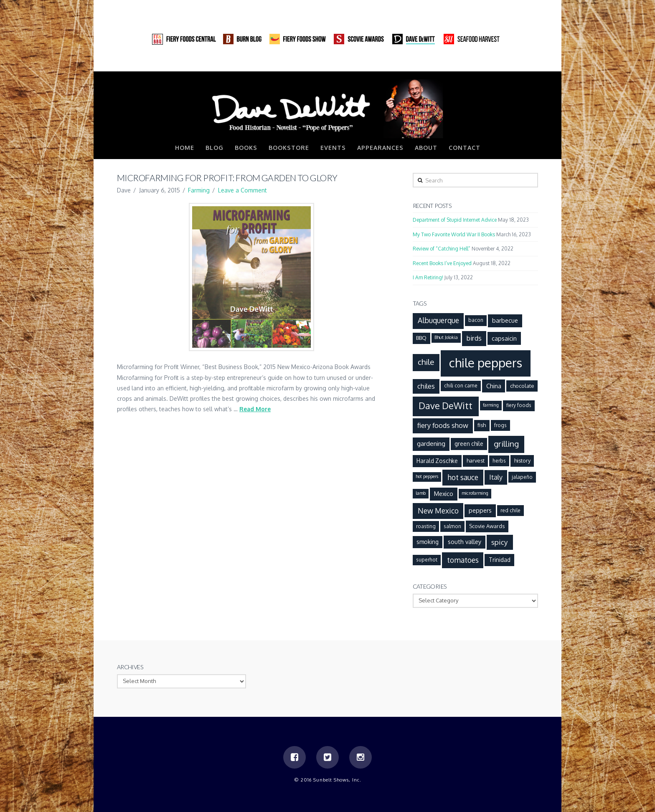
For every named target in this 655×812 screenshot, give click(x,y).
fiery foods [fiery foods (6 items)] (519, 405)
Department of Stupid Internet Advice (455, 220)
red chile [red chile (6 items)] (510, 510)
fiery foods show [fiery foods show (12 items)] (443, 425)
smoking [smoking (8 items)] (428, 542)
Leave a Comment (242, 190)
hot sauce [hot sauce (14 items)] (463, 477)
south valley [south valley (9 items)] (465, 541)
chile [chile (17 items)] (426, 362)
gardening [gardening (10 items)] (431, 443)
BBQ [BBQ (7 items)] (421, 338)
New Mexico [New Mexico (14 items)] (438, 511)
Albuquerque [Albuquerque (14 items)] (438, 320)
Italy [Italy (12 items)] (496, 477)
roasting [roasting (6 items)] (426, 526)
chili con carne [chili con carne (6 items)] (461, 386)
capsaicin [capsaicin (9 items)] (504, 338)
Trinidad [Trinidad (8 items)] (500, 560)
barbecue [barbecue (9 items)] (505, 320)
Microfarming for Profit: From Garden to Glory (227, 178)
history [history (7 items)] (522, 460)
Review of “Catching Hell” (442, 249)
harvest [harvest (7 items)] (476, 460)
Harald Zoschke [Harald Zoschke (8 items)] (437, 461)
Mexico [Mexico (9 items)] (444, 493)
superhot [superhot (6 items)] (427, 560)
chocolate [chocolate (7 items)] (522, 386)
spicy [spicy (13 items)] (500, 542)
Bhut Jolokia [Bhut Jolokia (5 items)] (446, 337)
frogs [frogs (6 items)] (500, 425)
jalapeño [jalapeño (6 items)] (522, 477)
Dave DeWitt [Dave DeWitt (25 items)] (446, 406)
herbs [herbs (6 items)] (499, 461)
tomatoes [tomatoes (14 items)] (463, 560)
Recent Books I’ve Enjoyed (442, 263)
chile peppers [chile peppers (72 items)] (486, 363)
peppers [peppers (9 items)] (480, 510)
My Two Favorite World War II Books (454, 234)
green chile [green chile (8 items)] (469, 444)
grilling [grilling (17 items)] (506, 444)
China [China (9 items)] (494, 386)
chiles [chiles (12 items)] (426, 386)
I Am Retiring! (428, 277)
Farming (199, 190)
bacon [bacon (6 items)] (476, 320)
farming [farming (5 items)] (491, 405)
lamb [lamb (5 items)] (421, 493)
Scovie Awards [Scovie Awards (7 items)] (487, 526)
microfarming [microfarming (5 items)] (475, 493)
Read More (255, 409)
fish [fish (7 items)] (482, 425)
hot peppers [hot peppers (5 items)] (427, 476)
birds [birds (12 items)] (474, 338)
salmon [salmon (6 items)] (452, 526)
